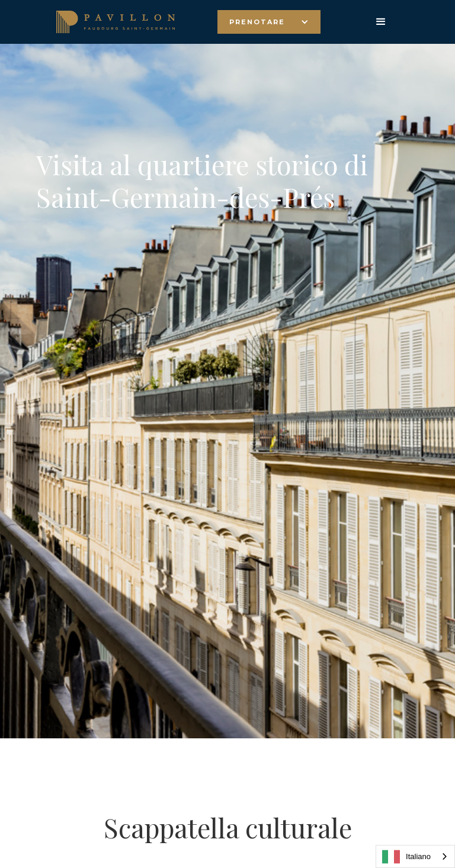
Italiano (406, 857)
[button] (269, 22)
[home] (116, 22)
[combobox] (415, 856)
